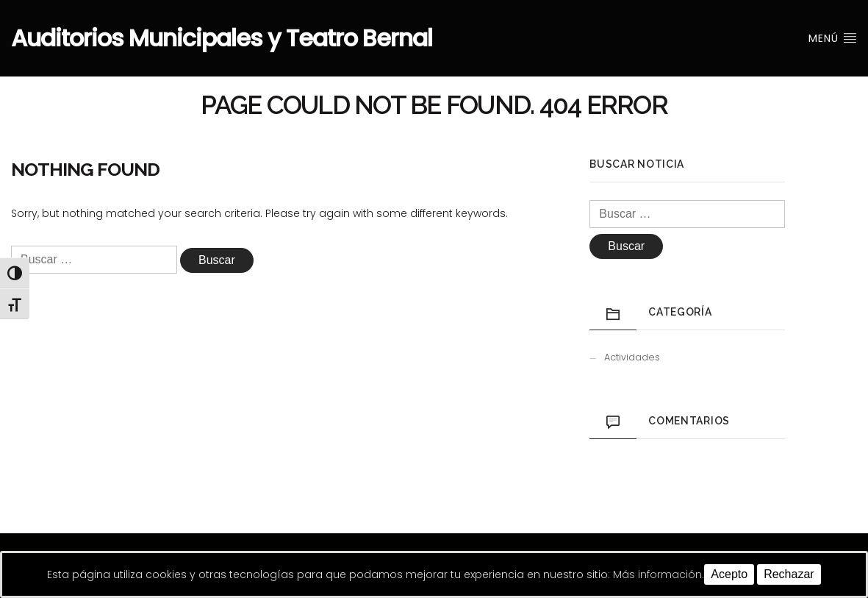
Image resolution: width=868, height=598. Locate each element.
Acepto (729, 574)
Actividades (632, 357)
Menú (833, 38)
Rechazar (789, 574)
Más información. (659, 574)
